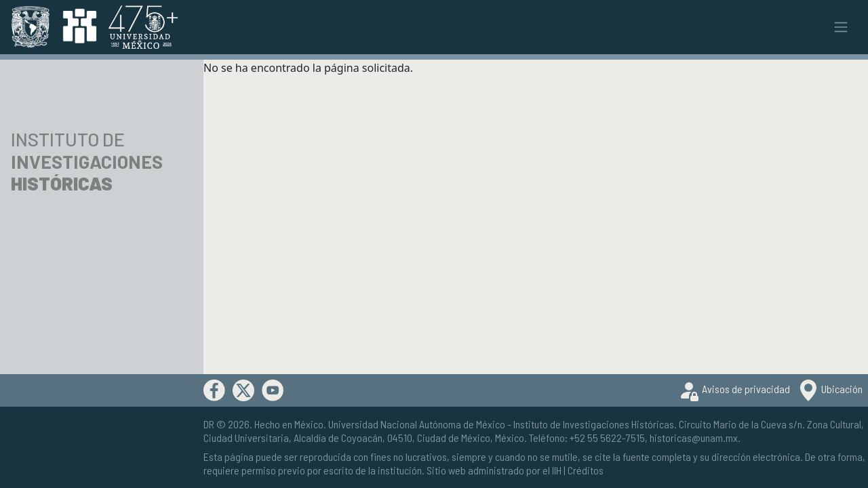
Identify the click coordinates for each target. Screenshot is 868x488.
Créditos (586, 470)
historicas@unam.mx (694, 438)
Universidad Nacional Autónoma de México (417, 424)
